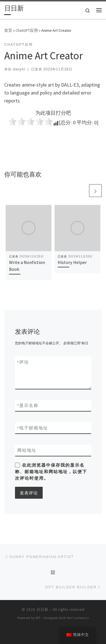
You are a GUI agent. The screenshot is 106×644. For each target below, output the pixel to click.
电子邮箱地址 (33, 428)
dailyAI (19, 69)
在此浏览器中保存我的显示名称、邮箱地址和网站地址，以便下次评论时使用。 (51, 472)
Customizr (81, 618)
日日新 (42, 610)
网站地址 (27, 450)
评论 (23, 362)
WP (38, 618)
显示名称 (28, 405)
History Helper (72, 262)
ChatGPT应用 (27, 30)
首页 (8, 30)
